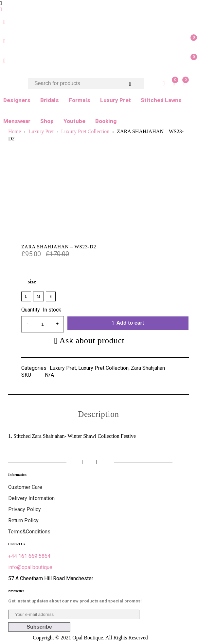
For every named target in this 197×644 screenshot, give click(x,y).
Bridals (50, 100)
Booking (106, 121)
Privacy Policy (25, 509)
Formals (80, 100)
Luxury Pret (116, 100)
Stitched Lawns (161, 100)
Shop (47, 121)
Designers (17, 100)
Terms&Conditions (29, 532)
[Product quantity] (43, 324)
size (32, 282)
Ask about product (92, 340)
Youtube (74, 121)
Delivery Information (31, 498)
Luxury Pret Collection (103, 368)
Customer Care (25, 487)
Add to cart (130, 323)
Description (98, 414)
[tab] (98, 414)
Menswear (17, 121)
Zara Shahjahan (148, 368)
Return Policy (23, 520)
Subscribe (39, 627)
